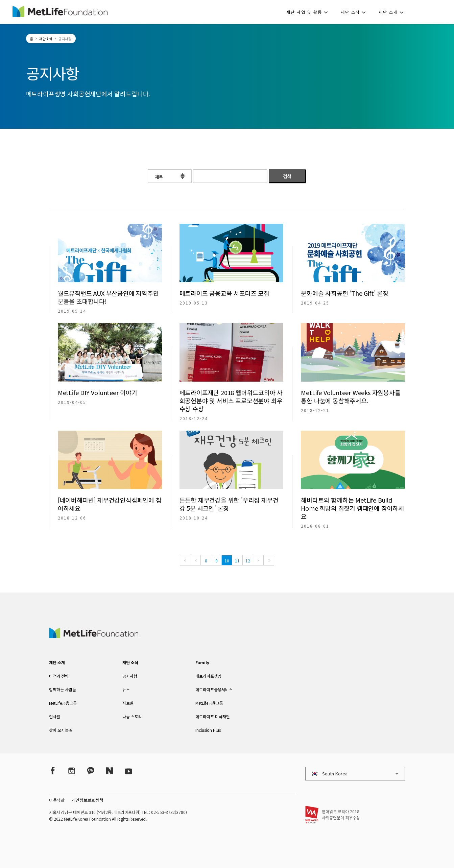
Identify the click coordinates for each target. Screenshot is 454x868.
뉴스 (126, 689)
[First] (185, 560)
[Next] (258, 560)
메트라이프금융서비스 (214, 689)
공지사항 (130, 676)
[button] (309, 12)
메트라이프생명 (208, 676)
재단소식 (46, 39)
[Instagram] (72, 771)
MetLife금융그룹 (63, 703)
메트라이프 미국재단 (213, 716)
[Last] (269, 560)
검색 (287, 176)
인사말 (55, 716)
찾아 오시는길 (61, 730)
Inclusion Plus (208, 730)
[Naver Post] (110, 771)
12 (248, 561)
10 (227, 561)
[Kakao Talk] (91, 771)
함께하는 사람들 (63, 689)
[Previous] (195, 560)
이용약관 (57, 800)
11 (237, 561)
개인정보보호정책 (88, 800)
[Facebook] (53, 771)
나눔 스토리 (132, 716)
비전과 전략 (59, 676)
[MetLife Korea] (94, 636)
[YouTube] (128, 771)
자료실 (128, 703)
